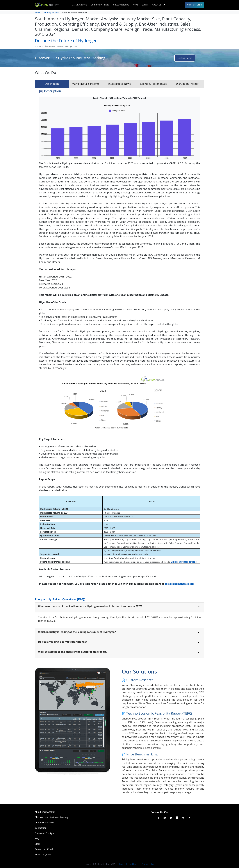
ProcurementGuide (44, 849)
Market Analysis (79, 5)
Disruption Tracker (187, 84)
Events (145, 5)
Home (38, 12)
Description (52, 84)
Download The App (44, 833)
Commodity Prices (100, 5)
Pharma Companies (45, 823)
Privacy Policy (148, 864)
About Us (159, 5)
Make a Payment (43, 855)
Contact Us (40, 828)
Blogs (38, 844)
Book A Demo (185, 58)
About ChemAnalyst (45, 812)
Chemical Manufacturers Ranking (51, 817)
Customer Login (194, 5)
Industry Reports (121, 5)
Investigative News (120, 84)
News (136, 5)
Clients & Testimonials (153, 84)
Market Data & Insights (86, 84)
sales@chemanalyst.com (180, 584)
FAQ (37, 839)
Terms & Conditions (128, 864)
